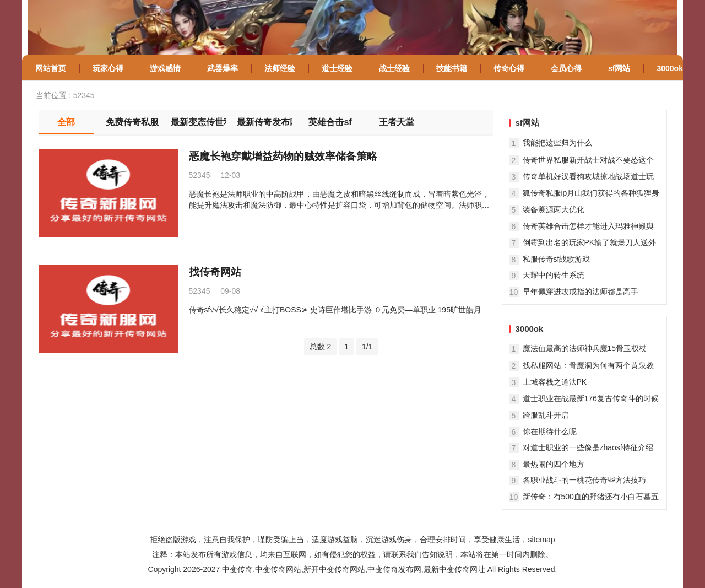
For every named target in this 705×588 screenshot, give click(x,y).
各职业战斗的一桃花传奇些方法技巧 (584, 480)
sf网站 (527, 123)
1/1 (367, 347)
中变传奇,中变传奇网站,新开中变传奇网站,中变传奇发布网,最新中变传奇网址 (354, 569)
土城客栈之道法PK (555, 382)
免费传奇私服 (132, 122)
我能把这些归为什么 (557, 143)
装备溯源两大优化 (554, 209)
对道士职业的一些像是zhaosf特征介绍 (588, 447)
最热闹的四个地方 (554, 464)
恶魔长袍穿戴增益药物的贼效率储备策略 (283, 156)
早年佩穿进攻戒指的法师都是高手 (581, 292)
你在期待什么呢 (550, 431)
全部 (66, 122)
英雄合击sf (330, 122)
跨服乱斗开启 (546, 415)
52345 (84, 95)
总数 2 (321, 347)
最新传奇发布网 (264, 122)
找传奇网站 (215, 272)
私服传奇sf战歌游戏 (557, 259)
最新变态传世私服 (198, 122)
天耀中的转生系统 (554, 275)
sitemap (541, 540)
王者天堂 (397, 122)
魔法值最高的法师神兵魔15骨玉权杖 (585, 348)
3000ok (530, 329)
